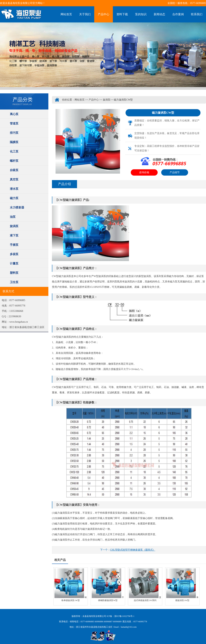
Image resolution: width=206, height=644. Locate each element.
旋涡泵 (14, 226)
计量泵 (14, 263)
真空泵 (14, 179)
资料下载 (122, 14)
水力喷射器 (17, 207)
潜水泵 (14, 189)
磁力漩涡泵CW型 (123, 100)
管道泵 (14, 123)
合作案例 (178, 14)
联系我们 (197, 14)
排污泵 (14, 133)
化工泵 (14, 151)
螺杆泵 (14, 161)
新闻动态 (159, 14)
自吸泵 (14, 170)
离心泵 (14, 114)
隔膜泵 (14, 142)
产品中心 (104, 14)
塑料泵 (14, 273)
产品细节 (175, 172)
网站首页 (66, 14)
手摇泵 (14, 245)
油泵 (13, 217)
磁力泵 (14, 198)
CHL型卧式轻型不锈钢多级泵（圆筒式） (133, 550)
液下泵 (14, 235)
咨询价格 (144, 172)
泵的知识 (141, 14)
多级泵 (14, 254)
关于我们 (85, 14)
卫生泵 (14, 282)
